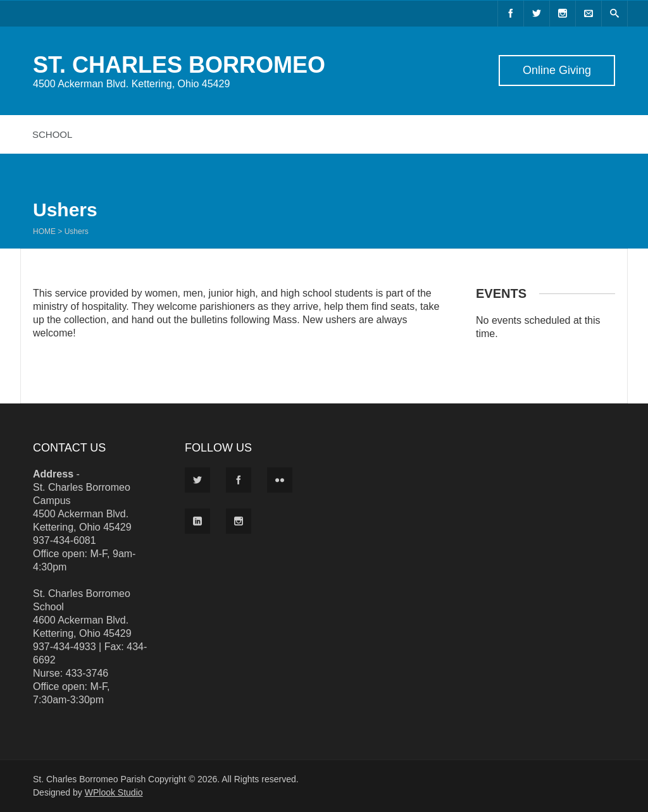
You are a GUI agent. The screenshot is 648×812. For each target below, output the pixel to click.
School (52, 134)
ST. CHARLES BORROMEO (179, 65)
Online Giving (557, 70)
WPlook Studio (114, 792)
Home (44, 231)
